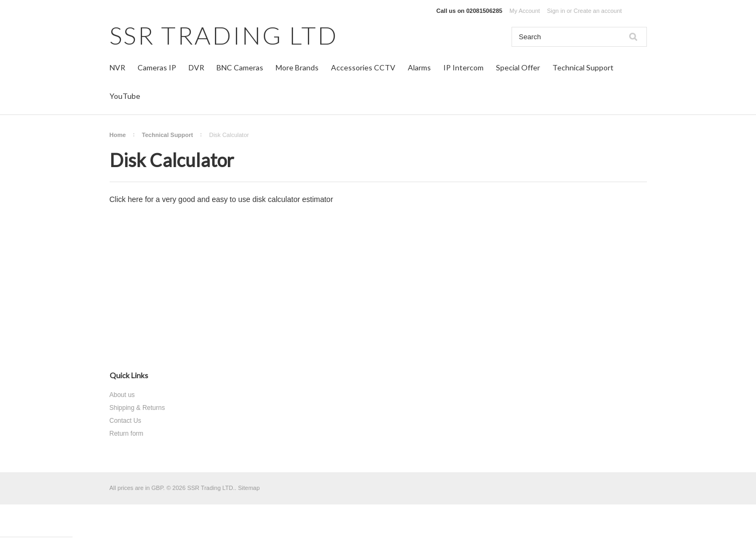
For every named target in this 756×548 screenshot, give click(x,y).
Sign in (556, 11)
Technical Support (583, 67)
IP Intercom (463, 67)
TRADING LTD (224, 35)
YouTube (125, 96)
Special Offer (518, 67)
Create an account (597, 11)
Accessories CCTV (363, 67)
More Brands (297, 67)
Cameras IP (157, 67)
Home (118, 135)
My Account (525, 11)
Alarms (419, 67)
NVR (117, 67)
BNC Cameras (240, 67)
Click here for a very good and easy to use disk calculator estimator (221, 199)
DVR (196, 67)
